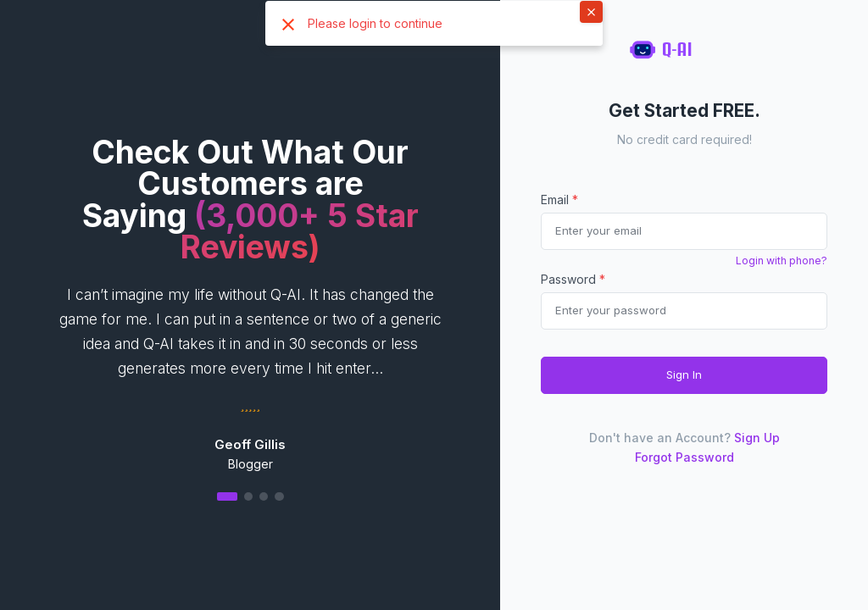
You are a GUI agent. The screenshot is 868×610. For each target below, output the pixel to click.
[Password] (684, 311)
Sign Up (757, 438)
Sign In (684, 374)
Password (573, 279)
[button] (250, 496)
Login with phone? (782, 261)
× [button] (591, 11)
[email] (684, 231)
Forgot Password (684, 457)
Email (559, 200)
